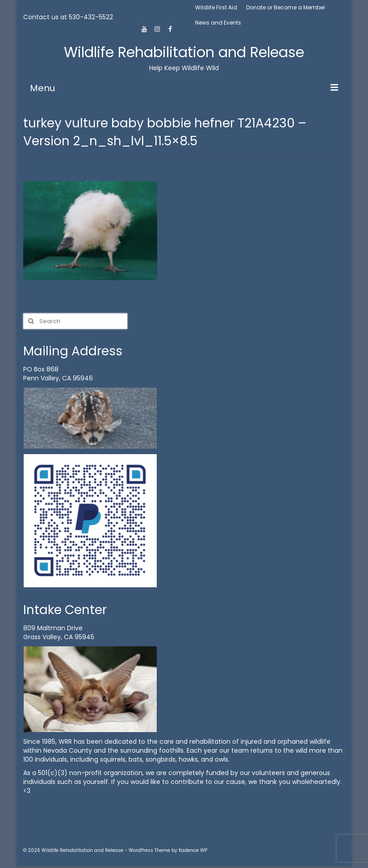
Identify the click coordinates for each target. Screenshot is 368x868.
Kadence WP (193, 850)
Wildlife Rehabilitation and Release (184, 52)
